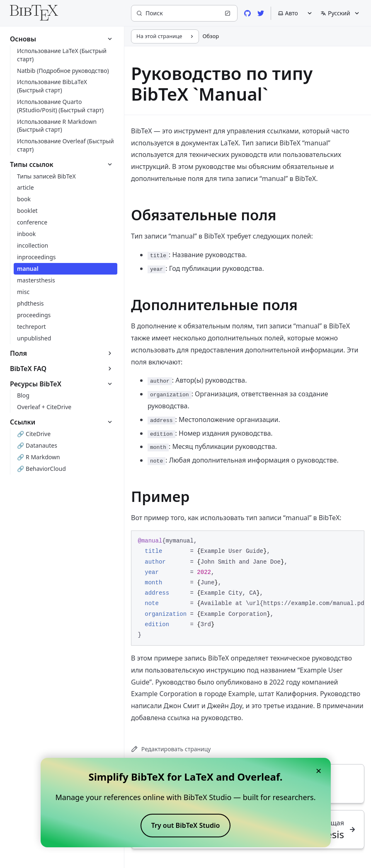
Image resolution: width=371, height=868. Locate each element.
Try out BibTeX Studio (186, 825)
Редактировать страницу (171, 749)
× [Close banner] (319, 770)
